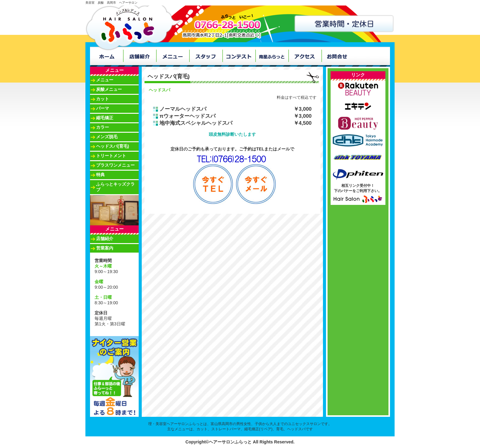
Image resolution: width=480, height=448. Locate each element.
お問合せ (338, 56)
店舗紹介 (140, 56)
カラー (103, 127)
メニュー (173, 56)
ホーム (107, 56)
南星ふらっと (272, 56)
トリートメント (111, 156)
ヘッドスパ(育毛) (112, 146)
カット (103, 99)
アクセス (305, 56)
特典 (100, 175)
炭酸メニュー (109, 89)
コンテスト (239, 56)
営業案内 (105, 248)
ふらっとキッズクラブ (115, 187)
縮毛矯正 (105, 118)
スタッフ (206, 56)
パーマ (103, 108)
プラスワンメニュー (115, 165)
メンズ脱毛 (107, 137)
